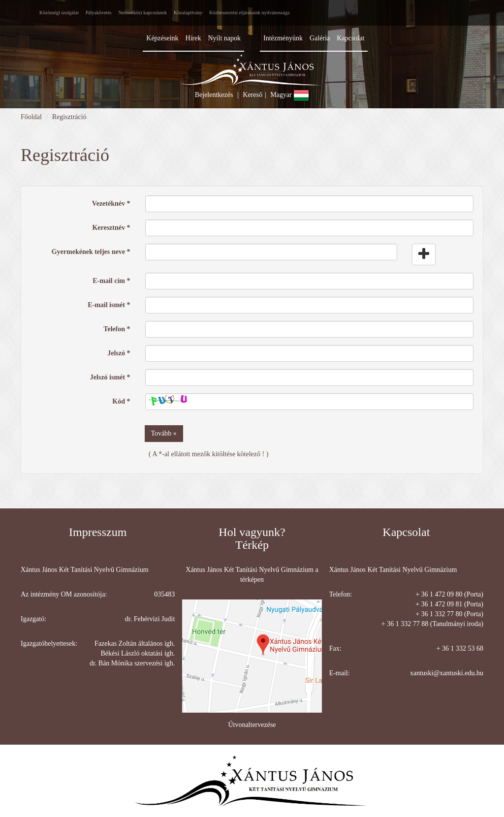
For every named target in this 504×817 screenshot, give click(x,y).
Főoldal (31, 117)
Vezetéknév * (111, 204)
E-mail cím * (111, 281)
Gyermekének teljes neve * (91, 252)
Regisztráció (69, 117)
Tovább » (164, 433)
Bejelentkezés (214, 95)
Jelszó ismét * (110, 377)
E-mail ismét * (109, 305)
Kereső (252, 95)
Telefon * (117, 329)
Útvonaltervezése (252, 725)
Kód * (121, 401)
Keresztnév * (111, 228)
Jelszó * (119, 353)
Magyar (290, 95)
